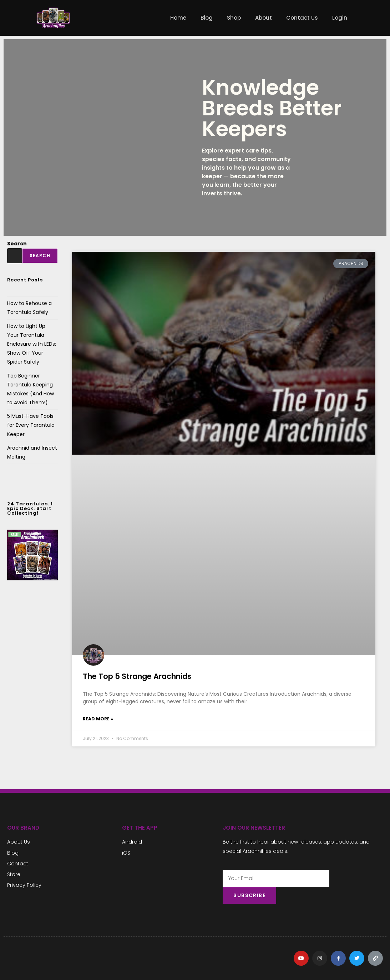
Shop (234, 18)
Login (340, 18)
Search (17, 244)
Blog (207, 18)
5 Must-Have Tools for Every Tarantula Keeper (31, 425)
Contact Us (302, 18)
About (264, 18)
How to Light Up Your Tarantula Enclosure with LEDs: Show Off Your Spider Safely (32, 344)
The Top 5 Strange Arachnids (137, 676)
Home (178, 18)
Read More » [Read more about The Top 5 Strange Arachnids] (98, 719)
